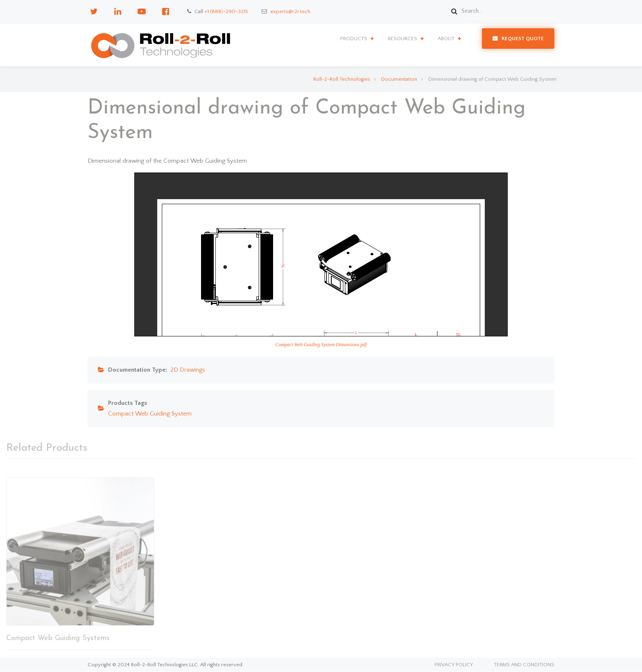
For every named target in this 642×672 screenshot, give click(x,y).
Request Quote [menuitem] (523, 39)
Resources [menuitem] (402, 39)
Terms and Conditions (524, 665)
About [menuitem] (446, 39)
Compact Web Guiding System (150, 414)
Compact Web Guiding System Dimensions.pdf (321, 345)
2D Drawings (188, 370)
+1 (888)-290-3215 (226, 11)
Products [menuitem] (354, 39)
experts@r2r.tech (290, 11)
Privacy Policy (454, 665)
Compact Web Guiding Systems (58, 638)
